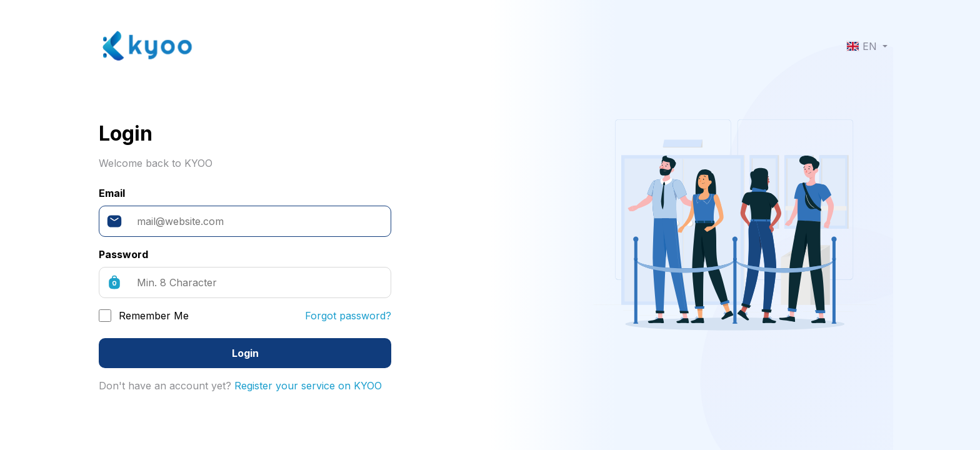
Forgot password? (348, 316)
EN (863, 46)
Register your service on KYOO (308, 386)
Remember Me (154, 316)
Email (112, 193)
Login (245, 353)
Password (123, 254)
